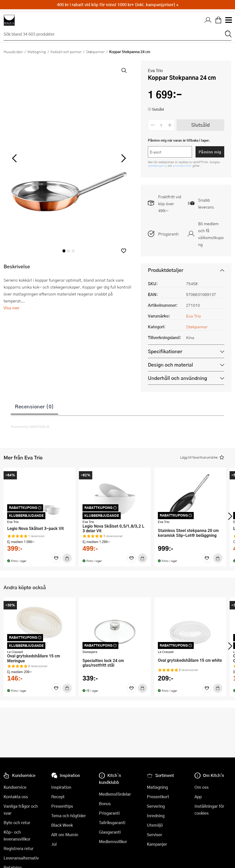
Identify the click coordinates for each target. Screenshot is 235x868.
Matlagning (37, 52)
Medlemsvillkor (113, 841)
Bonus (105, 803)
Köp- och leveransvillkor (17, 835)
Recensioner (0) (34, 406)
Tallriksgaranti (112, 822)
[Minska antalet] (153, 125)
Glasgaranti (110, 832)
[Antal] (161, 125)
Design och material (170, 365)
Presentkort (158, 797)
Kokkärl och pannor (66, 52)
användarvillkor (183, 166)
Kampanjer (157, 844)
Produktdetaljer (166, 270)
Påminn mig (210, 152)
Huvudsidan (13, 52)
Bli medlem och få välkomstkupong (211, 234)
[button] (124, 251)
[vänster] (14, 159)
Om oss (202, 787)
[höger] (123, 159)
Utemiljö (155, 825)
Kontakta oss (16, 797)
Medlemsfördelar (115, 794)
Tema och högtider (69, 816)
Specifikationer (165, 351)
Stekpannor (95, 52)
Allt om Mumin (65, 835)
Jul (54, 844)
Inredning (156, 816)
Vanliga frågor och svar (21, 810)
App (198, 797)
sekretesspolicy (158, 166)
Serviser (155, 835)
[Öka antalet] (170, 125)
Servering (156, 806)
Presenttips (62, 806)
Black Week (62, 825)
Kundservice (15, 787)
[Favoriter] (56, 558)
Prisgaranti (168, 234)
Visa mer (12, 308)
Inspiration (61, 787)
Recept (58, 797)
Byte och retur (17, 822)
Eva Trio (155, 70)
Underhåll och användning (177, 378)
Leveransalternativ (21, 858)
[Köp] (67, 558)
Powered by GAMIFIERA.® (30, 427)
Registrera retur (19, 848)
